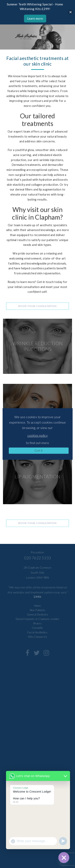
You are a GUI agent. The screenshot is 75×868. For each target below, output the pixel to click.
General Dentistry (38, 614)
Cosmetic (37, 628)
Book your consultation (37, 309)
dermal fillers (24, 189)
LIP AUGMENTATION (37, 477)
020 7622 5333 (37, 558)
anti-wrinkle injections (48, 160)
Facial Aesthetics (37, 632)
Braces (37, 623)
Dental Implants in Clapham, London (38, 619)
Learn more (35, 18)
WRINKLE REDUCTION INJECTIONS (38, 346)
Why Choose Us (37, 637)
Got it (38, 450)
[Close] (70, 12)
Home (38, 606)
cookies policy (38, 435)
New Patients (38, 610)
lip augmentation (50, 189)
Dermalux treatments (26, 165)
